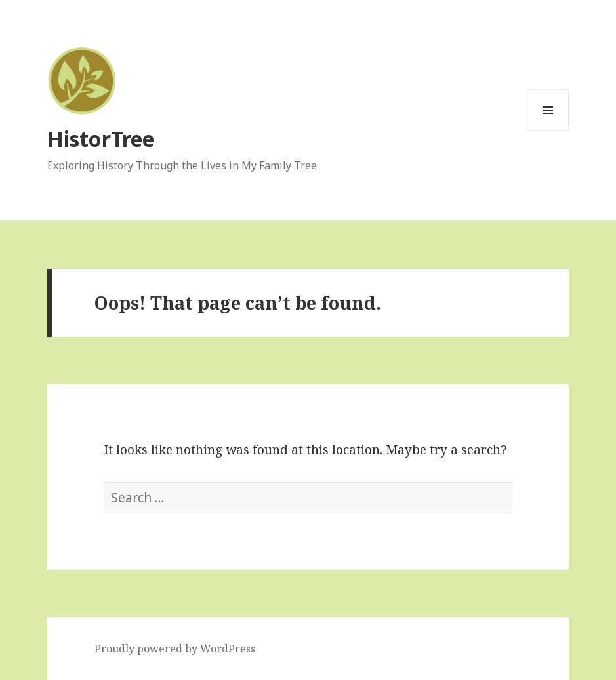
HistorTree (101, 139)
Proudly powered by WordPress (175, 649)
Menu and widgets (548, 131)
